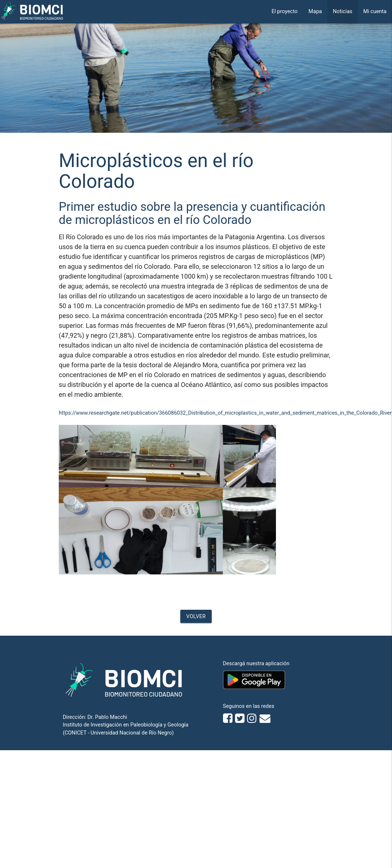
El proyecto (285, 11)
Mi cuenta (375, 11)
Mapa (315, 11)
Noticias (343, 11)
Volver (196, 616)
